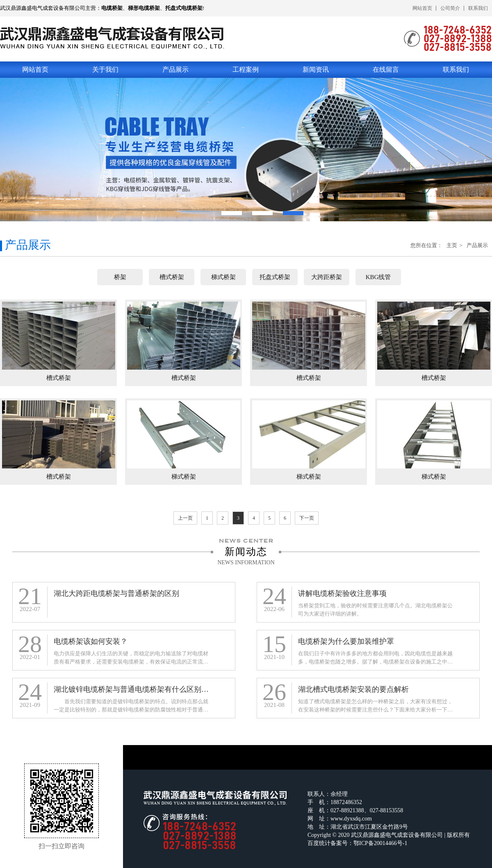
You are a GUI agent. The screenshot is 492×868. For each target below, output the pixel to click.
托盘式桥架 (275, 277)
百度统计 (319, 843)
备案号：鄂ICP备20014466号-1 (369, 843)
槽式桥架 (172, 277)
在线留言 (386, 69)
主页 (452, 245)
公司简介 (450, 8)
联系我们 (478, 8)
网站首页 (422, 8)
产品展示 (175, 69)
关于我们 (105, 69)
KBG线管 (378, 277)
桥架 (120, 277)
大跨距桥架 (327, 277)
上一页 (185, 518)
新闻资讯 (316, 69)
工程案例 (246, 69)
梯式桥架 (223, 277)
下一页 (307, 518)
